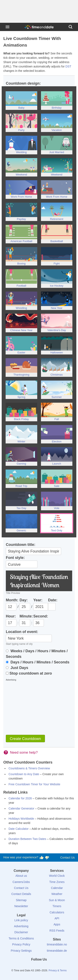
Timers (57, 906)
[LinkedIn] (39, 967)
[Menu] (7, 27)
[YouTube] (53, 967)
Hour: (11, 616)
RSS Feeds (57, 931)
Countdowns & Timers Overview (29, 768)
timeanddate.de (57, 951)
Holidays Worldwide (21, 819)
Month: (12, 600)
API (57, 918)
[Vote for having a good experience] (42, 857)
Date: (53, 600)
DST (68, 66)
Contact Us (67, 857)
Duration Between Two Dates (27, 839)
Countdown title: (21, 545)
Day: (24, 600)
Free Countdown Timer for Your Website (34, 784)
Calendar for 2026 (20, 798)
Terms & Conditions (21, 938)
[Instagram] (46, 967)
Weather (57, 894)
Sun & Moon (57, 900)
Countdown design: (23, 83)
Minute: (26, 616)
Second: (41, 616)
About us (21, 876)
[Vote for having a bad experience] (47, 857)
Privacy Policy (21, 944)
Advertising (21, 926)
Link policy (21, 920)
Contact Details (21, 894)
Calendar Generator (21, 808)
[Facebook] (25, 967)
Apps (57, 924)
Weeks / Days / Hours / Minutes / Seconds (37, 654)
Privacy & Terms (58, 970)
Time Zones (57, 882)
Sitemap (21, 900)
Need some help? (24, 752)
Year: (38, 600)
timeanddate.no (57, 944)
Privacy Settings (21, 951)
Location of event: (22, 632)
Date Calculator (19, 829)
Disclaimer (21, 932)
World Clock (57, 876)
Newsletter (21, 906)
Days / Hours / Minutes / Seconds (38, 662)
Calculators (57, 912)
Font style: (15, 558)
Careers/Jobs (21, 882)
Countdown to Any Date (24, 774)
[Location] (29, 638)
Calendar (57, 888)
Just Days (17, 668)
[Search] (71, 27)
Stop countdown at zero (29, 673)
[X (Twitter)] (32, 967)
